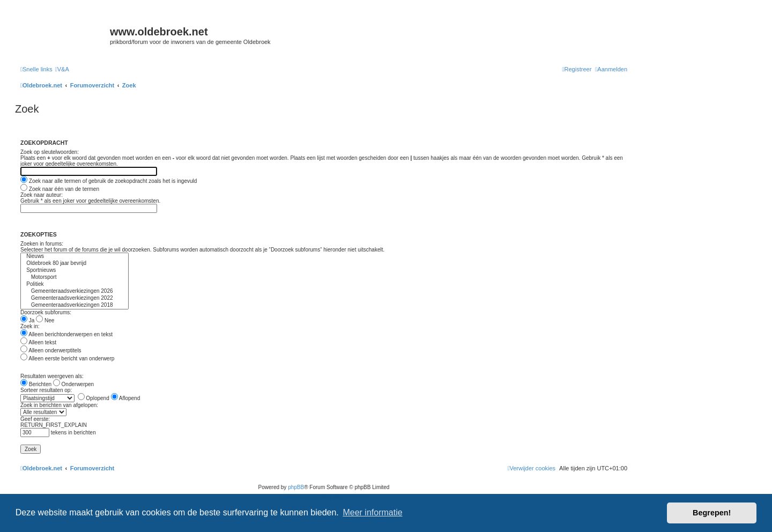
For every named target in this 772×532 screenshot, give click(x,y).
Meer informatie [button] (372, 512)
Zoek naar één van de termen (60, 189)
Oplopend (94, 398)
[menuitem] (62, 69)
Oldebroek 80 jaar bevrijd (75, 264)
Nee (45, 320)
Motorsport (75, 278)
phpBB (296, 487)
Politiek (75, 285)
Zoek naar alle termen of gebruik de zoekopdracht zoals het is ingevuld (109, 181)
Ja (27, 320)
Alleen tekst (38, 342)
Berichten (36, 384)
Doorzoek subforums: (46, 312)
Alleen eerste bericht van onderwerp (67, 359)
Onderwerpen (73, 384)
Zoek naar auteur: (42, 195)
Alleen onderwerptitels (51, 350)
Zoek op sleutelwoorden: (50, 152)
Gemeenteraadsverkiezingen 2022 (75, 298)
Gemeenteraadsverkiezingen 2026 (75, 291)
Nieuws (75, 257)
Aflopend (126, 398)
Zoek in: (30, 326)
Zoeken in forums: (42, 244)
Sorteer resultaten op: (46, 390)
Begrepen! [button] (712, 513)
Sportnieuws (75, 271)
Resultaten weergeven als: (52, 376)
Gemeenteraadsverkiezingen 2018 (75, 305)
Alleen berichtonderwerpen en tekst (66, 334)
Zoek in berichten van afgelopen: (59, 405)
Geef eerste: (35, 419)
